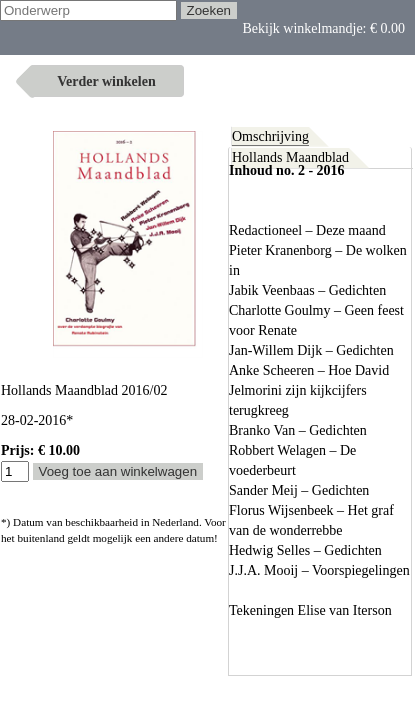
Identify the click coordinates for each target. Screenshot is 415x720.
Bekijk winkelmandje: (81, 45)
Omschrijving (270, 136)
